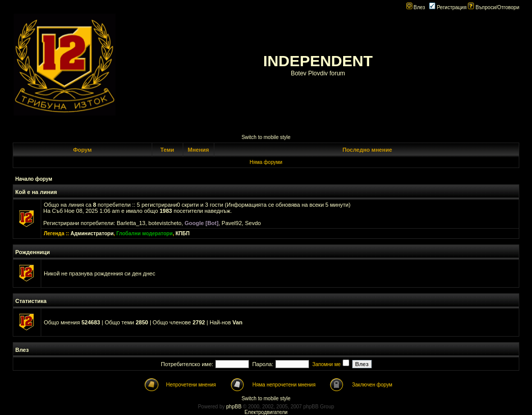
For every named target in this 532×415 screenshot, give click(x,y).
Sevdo (253, 223)
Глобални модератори (145, 233)
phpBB (234, 407)
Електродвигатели (266, 412)
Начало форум (34, 179)
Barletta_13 (131, 223)
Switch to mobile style (266, 137)
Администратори (92, 233)
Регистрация (448, 7)
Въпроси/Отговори (494, 7)
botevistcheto (165, 223)
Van (238, 322)
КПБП (183, 233)
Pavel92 (232, 223)
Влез (416, 7)
